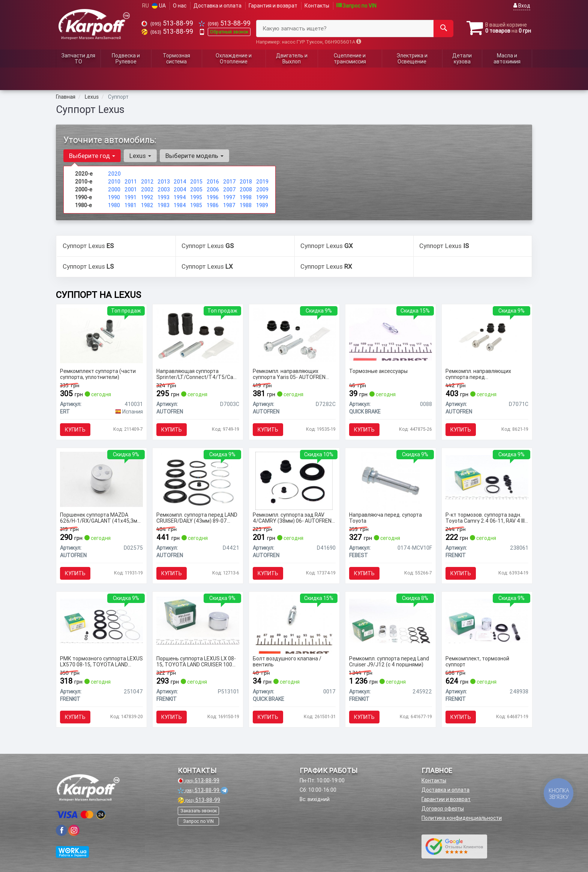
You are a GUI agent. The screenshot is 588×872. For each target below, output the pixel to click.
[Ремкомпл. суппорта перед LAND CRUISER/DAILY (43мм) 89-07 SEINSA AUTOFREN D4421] (198, 480)
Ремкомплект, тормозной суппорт (477, 661)
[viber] (61, 830)
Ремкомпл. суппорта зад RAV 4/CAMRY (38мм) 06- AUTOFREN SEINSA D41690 (292, 518)
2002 (147, 189)
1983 (163, 205)
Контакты (317, 6)
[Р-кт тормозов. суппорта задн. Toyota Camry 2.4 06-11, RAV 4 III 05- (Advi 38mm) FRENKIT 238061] (487, 477)
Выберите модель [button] (194, 156)
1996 (213, 197)
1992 (147, 197)
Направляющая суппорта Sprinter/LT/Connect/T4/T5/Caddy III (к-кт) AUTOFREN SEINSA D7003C (198, 374)
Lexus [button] (140, 156)
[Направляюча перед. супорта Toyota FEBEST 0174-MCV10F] (391, 480)
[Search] (443, 29)
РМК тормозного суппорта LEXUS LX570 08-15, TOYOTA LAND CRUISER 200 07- (101, 661)
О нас (180, 6)
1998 (246, 197)
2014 (180, 182)
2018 (246, 182)
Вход (522, 6)
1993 (163, 197)
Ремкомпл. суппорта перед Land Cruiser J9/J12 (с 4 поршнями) (389, 661)
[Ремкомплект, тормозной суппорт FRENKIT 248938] (487, 621)
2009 (262, 189)
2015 (196, 182)
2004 (180, 189)
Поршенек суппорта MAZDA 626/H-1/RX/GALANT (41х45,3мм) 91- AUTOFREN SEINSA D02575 (101, 518)
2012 (147, 182)
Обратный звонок (229, 32)
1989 (262, 205)
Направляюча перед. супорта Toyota (385, 518)
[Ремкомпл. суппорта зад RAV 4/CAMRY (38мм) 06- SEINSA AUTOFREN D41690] (294, 480)
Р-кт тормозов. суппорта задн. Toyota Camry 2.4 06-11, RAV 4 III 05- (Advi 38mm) (485, 518)
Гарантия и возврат (273, 6)
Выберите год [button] (92, 156)
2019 (262, 182)
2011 (131, 182)
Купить (75, 430)
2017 (229, 182)
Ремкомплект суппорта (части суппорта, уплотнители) (98, 374)
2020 (114, 174)
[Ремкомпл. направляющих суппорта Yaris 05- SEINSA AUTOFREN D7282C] (294, 335)
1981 (130, 205)
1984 (180, 205)
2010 (114, 182)
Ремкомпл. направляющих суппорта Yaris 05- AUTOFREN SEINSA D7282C (289, 374)
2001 (131, 189)
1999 (262, 197)
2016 (213, 182)
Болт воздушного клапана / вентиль (287, 661)
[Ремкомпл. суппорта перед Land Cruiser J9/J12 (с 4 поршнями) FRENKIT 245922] (391, 621)
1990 (114, 197)
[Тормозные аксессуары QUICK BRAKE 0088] (391, 334)
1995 (196, 197)
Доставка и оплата (217, 6)
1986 (213, 205)
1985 (196, 205)
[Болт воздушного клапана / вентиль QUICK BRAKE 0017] (294, 624)
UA (159, 6)
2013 (164, 182)
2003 (164, 189)
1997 (229, 197)
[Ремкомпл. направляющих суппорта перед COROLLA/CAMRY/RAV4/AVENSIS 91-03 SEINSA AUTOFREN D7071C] (487, 337)
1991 (130, 197)
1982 (147, 205)
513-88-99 (167, 23)
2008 (246, 189)
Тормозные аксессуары (378, 371)
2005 (196, 189)
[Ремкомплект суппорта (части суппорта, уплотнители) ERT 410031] (101, 335)
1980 (114, 205)
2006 (213, 189)
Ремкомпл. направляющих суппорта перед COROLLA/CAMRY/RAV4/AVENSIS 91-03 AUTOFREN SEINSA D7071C (486, 374)
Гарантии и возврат (446, 799)
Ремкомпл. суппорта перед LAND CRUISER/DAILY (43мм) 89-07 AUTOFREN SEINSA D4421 (197, 518)
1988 (246, 205)
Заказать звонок (199, 811)
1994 (180, 197)
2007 (229, 189)
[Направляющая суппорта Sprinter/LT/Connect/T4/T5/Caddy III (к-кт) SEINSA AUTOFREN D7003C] (198, 335)
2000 (114, 189)
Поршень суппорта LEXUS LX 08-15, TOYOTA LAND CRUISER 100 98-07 (196, 661)
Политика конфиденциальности (462, 818)
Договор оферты (443, 809)
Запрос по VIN (356, 6)
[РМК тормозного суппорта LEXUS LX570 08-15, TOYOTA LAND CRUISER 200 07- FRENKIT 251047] (101, 621)
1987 (229, 205)
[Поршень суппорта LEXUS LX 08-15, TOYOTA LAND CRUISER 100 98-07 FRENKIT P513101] (198, 621)
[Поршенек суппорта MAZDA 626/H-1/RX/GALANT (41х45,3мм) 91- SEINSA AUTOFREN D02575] (101, 479)
